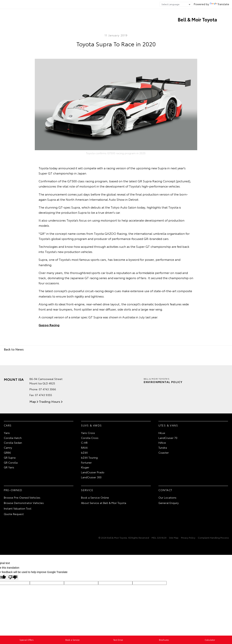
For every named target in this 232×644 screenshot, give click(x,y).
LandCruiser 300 (91, 477)
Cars (8, 425)
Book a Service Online (95, 497)
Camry (8, 448)
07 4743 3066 (47, 389)
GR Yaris (9, 467)
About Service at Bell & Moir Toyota (104, 503)
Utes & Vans (168, 425)
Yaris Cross (88, 433)
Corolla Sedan (13, 443)
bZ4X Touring (89, 457)
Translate (219, 4)
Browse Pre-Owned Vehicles (22, 497)
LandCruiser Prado (93, 472)
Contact (165, 490)
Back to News (14, 349)
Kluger (85, 467)
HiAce (162, 443)
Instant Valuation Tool (18, 508)
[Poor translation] (13, 577)
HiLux (162, 433)
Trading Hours (50, 401)
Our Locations (167, 497)
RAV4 (84, 448)
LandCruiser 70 (168, 438)
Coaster (164, 452)
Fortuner (86, 462)
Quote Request (14, 514)
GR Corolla (11, 462)
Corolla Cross (90, 438)
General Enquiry (169, 503)
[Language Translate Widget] (176, 4)
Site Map (174, 538)
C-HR (84, 443)
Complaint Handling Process (213, 538)
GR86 (7, 452)
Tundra (163, 448)
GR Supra (10, 457)
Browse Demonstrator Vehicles (24, 503)
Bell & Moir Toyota (197, 19)
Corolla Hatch (13, 438)
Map (33, 401)
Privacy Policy (188, 538)
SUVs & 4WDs (91, 425)
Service (87, 490)
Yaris (7, 433)
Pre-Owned (13, 490)
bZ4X (84, 452)
